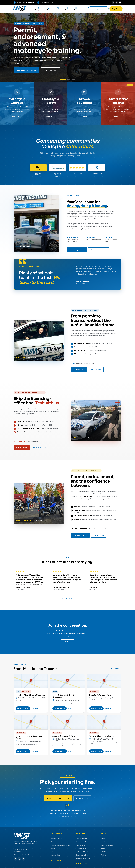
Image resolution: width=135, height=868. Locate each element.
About (103, 840)
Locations (104, 843)
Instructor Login (56, 856)
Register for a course (58, 799)
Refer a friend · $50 (82, 853)
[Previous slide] (5, 48)
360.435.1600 (57, 861)
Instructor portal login (83, 859)
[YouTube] (120, 3)
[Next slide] (130, 48)
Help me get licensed (97, 9)
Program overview (57, 840)
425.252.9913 (82, 865)
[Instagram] (117, 3)
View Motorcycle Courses (27, 71)
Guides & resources (107, 846)
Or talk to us (82, 799)
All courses (54, 843)
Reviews (104, 849)
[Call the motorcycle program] (24, 3)
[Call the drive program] (45, 3)
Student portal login (82, 856)
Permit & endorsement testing (60, 846)
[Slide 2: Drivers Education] (69, 80)
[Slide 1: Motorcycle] (63, 80)
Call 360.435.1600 (50, 71)
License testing (81, 849)
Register (115, 9)
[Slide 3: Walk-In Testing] (73, 80)
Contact (104, 853)
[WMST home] (22, 9)
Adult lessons (80, 846)
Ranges (53, 849)
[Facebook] (113, 3)
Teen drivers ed (81, 843)
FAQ (52, 853)
